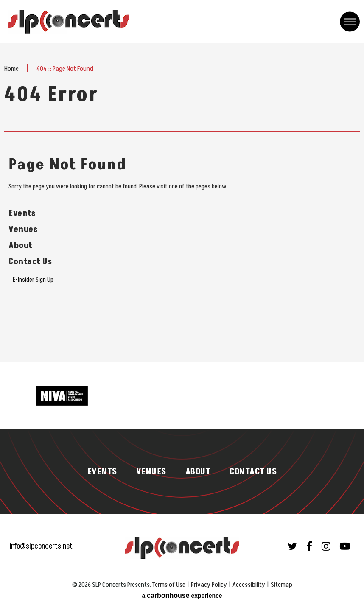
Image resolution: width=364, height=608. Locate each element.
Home (11, 69)
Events (22, 213)
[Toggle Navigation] (350, 22)
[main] (182, 203)
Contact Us (30, 262)
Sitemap (281, 585)
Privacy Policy (209, 585)
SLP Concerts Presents (69, 22)
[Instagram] (326, 546)
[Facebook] (309, 546)
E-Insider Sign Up (33, 280)
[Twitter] (292, 546)
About (21, 246)
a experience (182, 595)
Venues (23, 230)
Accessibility (249, 585)
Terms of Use (169, 585)
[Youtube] (345, 546)
